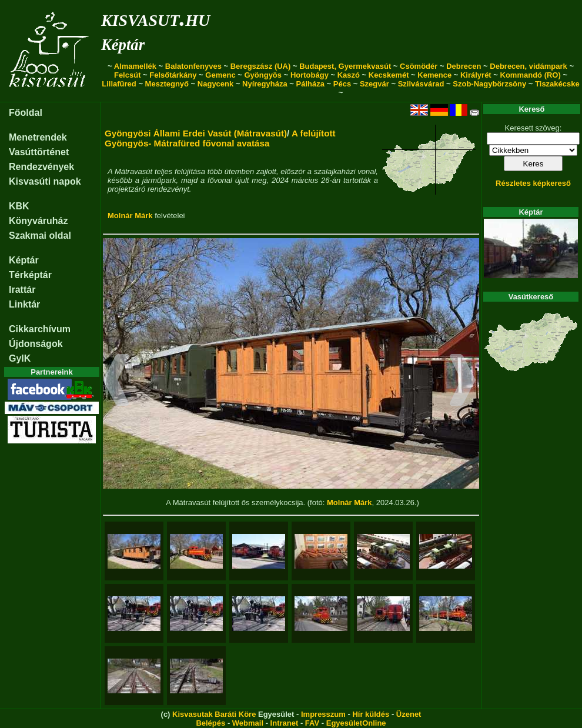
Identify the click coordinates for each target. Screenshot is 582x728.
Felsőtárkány (173, 75)
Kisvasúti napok (45, 181)
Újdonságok (36, 344)
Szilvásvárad (421, 84)
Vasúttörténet (39, 152)
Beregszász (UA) (261, 66)
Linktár (24, 304)
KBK (19, 206)
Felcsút (128, 75)
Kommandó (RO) (531, 75)
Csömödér (419, 66)
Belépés (210, 723)
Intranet (285, 723)
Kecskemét (389, 75)
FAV (312, 723)
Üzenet (409, 714)
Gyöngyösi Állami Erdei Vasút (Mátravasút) (196, 133)
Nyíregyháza (265, 84)
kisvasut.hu (155, 18)
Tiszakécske (557, 84)
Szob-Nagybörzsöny (489, 84)
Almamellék (135, 66)
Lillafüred (119, 84)
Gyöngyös (263, 75)
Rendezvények (41, 167)
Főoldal (26, 113)
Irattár (22, 290)
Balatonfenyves (193, 66)
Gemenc (220, 75)
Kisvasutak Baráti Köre (214, 714)
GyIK (20, 358)
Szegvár (374, 84)
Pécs (342, 84)
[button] (116, 382)
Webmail (248, 723)
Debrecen (464, 66)
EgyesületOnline (356, 723)
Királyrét (476, 75)
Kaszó (349, 75)
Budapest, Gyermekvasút (345, 66)
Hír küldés (371, 714)
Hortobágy (310, 75)
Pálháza (310, 84)
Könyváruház (38, 221)
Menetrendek (38, 137)
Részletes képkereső (533, 183)
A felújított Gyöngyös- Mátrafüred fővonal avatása (220, 138)
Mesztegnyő (167, 84)
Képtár (123, 45)
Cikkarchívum (40, 329)
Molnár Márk (130, 216)
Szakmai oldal (40, 236)
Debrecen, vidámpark (529, 66)
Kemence (434, 75)
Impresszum (323, 714)
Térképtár (30, 275)
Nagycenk (215, 84)
